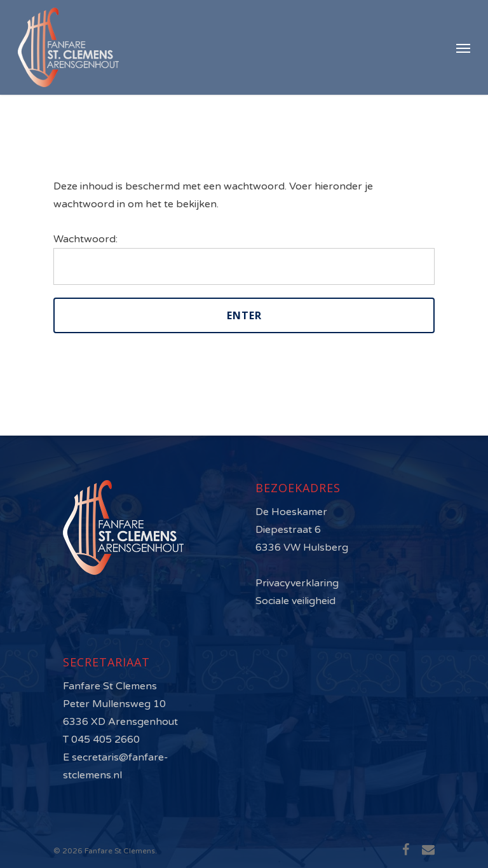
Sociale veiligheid (295, 601)
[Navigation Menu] (463, 48)
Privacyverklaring (297, 583)
